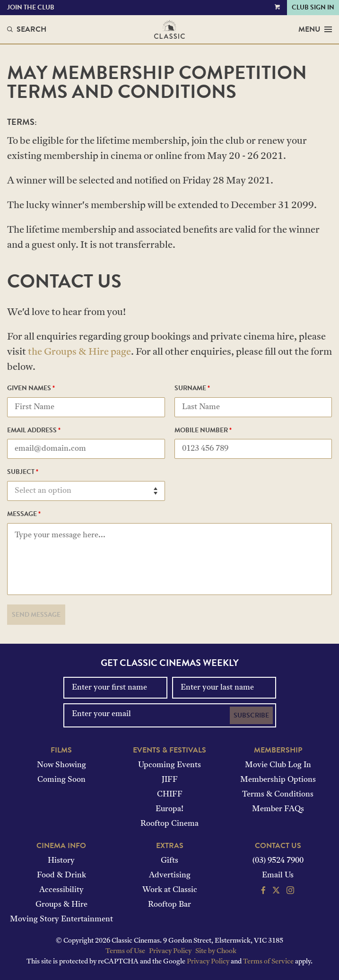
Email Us (278, 875)
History (61, 861)
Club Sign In (313, 7)
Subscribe (251, 715)
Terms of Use (125, 951)
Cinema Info (61, 846)
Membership (278, 750)
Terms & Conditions (278, 795)
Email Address (34, 431)
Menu (315, 29)
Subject (23, 472)
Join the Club (31, 7)
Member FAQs (278, 809)
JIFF (170, 780)
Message (24, 515)
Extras (170, 846)
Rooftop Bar (169, 905)
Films (61, 750)
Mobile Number (203, 431)
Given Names (31, 389)
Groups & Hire (61, 905)
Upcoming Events (169, 765)
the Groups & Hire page (79, 352)
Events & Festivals (169, 750)
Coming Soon (61, 780)
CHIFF (170, 795)
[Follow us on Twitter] (276, 892)
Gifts (169, 861)
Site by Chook (216, 951)
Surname (192, 389)
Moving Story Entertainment (61, 919)
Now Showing (61, 765)
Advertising (170, 875)
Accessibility (61, 890)
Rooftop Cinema (169, 824)
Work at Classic (170, 890)
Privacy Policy (170, 951)
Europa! (169, 809)
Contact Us (278, 846)
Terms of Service (268, 962)
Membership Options (278, 780)
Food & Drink (61, 875)
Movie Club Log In (278, 765)
